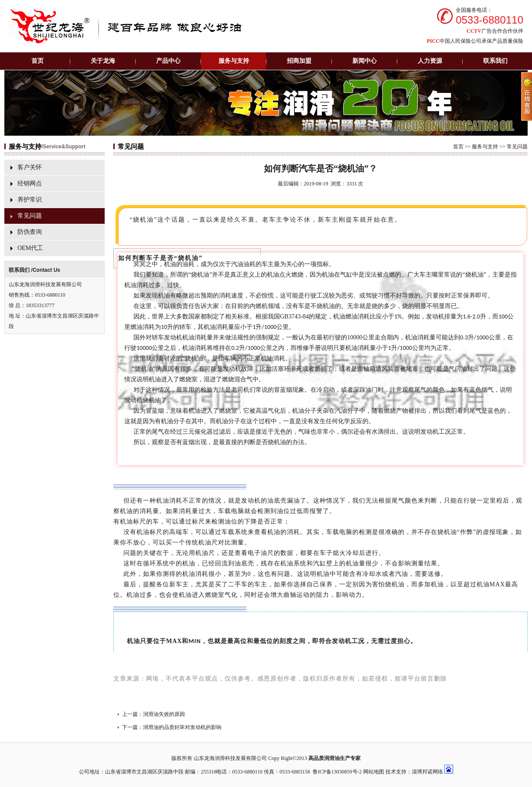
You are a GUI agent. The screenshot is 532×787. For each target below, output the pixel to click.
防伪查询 (30, 232)
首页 (38, 61)
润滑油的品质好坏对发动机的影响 (182, 727)
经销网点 (30, 183)
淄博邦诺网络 (427, 772)
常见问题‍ (30, 216)
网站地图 (374, 772)
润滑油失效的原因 (164, 714)
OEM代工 (30, 248)
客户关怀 (30, 167)
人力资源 (430, 61)
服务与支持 (485, 147)
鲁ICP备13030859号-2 (337, 772)
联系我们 (495, 61)
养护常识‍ (30, 200)
